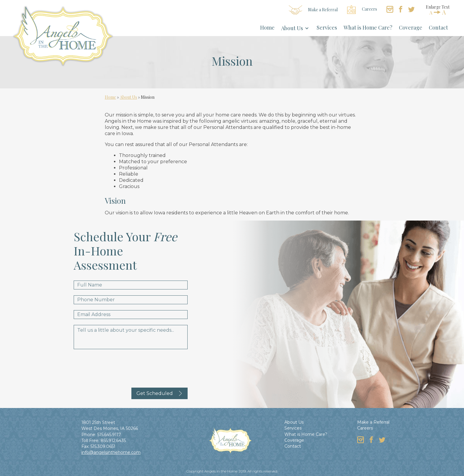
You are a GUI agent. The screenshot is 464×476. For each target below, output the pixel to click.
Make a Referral (313, 10)
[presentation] (119, 367)
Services (327, 27)
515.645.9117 (109, 435)
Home (267, 27)
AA (438, 12)
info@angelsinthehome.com (111, 452)
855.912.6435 (113, 441)
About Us (292, 28)
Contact (438, 27)
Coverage (411, 27)
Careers (362, 10)
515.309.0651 (103, 446)
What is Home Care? (368, 27)
